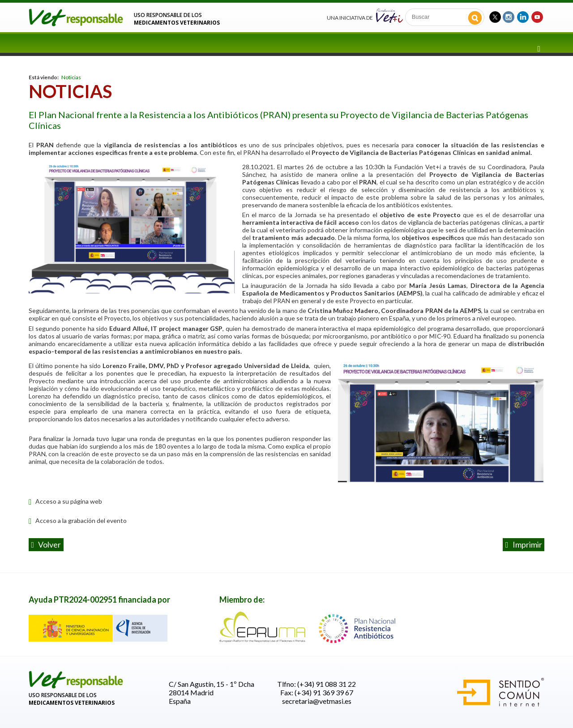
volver (46, 544)
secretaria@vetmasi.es (317, 701)
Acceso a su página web (65, 501)
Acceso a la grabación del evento (78, 520)
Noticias (71, 77)
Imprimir (524, 544)
